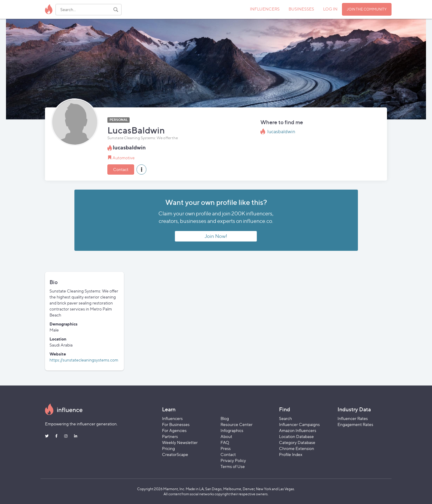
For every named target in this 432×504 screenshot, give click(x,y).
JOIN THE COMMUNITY (367, 9)
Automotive (124, 158)
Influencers (172, 418)
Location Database (296, 436)
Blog (225, 418)
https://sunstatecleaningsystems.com (84, 360)
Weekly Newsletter (180, 442)
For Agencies (174, 430)
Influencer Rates (353, 418)
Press (226, 448)
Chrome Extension (297, 448)
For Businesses (176, 424)
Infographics (232, 430)
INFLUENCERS (265, 9)
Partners (170, 436)
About (226, 436)
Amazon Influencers (298, 430)
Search (285, 418)
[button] (141, 169)
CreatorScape (175, 454)
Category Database (297, 442)
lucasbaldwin (281, 132)
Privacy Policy (233, 460)
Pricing (168, 448)
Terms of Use (233, 466)
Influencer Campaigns (299, 424)
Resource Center (237, 424)
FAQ (225, 442)
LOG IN (330, 9)
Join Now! (216, 236)
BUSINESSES (301, 9)
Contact (121, 169)
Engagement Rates (355, 424)
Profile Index (291, 454)
